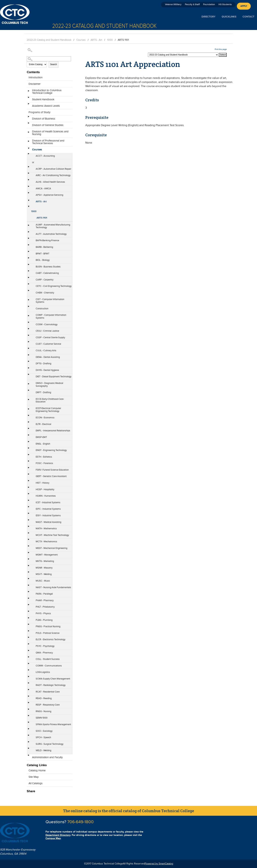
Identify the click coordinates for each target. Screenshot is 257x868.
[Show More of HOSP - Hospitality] (29, 488)
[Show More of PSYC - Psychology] (29, 645)
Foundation (209, 4)
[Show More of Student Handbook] (29, 98)
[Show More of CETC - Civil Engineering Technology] (29, 285)
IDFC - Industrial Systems (48, 509)
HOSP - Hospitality (45, 489)
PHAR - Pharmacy (45, 600)
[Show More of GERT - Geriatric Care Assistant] (29, 475)
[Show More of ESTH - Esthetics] (29, 456)
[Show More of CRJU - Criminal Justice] (29, 330)
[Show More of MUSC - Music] (29, 580)
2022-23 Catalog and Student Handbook (49, 40)
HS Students (225, 4)
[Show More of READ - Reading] (29, 697)
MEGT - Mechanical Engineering (51, 548)
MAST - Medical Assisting (48, 522)
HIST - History (42, 483)
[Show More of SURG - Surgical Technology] (29, 743)
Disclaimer (35, 84)
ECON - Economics (45, 418)
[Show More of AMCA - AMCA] (29, 187)
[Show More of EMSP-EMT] (29, 436)
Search (54, 64)
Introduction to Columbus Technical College (47, 92)
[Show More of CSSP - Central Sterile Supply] (29, 336)
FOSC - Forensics (44, 463)
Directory (208, 17)
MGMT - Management (47, 555)
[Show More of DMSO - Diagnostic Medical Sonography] (29, 385)
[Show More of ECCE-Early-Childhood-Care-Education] (29, 401)
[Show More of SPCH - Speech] (29, 736)
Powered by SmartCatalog (159, 864)
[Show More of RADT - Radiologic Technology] (29, 684)
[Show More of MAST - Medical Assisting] (29, 521)
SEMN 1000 (42, 718)
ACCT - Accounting (45, 156)
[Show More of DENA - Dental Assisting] (29, 356)
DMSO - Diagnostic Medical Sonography (49, 385)
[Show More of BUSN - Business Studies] (29, 266)
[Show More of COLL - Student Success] (29, 658)
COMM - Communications (49, 666)
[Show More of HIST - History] (29, 482)
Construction (42, 309)
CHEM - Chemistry (45, 293)
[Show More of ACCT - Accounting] (29, 155)
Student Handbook (43, 99)
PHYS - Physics (43, 613)
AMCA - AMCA (43, 189)
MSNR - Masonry (44, 568)
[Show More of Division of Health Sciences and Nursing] (29, 133)
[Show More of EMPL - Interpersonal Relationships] (29, 430)
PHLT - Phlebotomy (45, 607)
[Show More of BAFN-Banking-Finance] (29, 239)
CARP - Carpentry (45, 280)
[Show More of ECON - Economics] (29, 417)
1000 (110, 40)
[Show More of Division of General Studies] (29, 124)
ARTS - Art (96, 40)
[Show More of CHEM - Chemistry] (29, 292)
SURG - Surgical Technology (50, 744)
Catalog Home (37, 771)
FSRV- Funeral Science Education (52, 470)
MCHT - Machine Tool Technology (52, 535)
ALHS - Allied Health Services (50, 182)
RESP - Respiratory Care (48, 705)
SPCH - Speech (43, 737)
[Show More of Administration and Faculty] (29, 756)
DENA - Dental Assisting (48, 357)
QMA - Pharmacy (44, 653)
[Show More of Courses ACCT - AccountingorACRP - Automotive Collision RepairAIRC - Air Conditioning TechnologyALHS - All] (29, 149)
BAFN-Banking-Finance (47, 240)
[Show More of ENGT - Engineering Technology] (29, 449)
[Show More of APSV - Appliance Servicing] (29, 194)
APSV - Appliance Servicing (49, 195)
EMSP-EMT (41, 437)
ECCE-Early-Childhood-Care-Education (50, 400)
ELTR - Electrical (43, 424)
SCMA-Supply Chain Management (53, 679)
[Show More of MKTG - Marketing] (29, 560)
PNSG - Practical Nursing (48, 626)
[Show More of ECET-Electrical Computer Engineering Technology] (29, 410)
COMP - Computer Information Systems (51, 316)
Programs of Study (39, 112)
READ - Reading (44, 698)
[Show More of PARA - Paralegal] (29, 593)
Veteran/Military (173, 4)
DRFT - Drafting (43, 392)
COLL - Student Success (48, 659)
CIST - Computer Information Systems (50, 301)
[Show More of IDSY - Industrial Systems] (29, 514)
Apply (244, 6)
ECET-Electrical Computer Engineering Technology (48, 410)
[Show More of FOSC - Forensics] (29, 462)
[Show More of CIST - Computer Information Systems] (29, 301)
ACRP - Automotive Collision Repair (53, 169)
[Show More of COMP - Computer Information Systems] (29, 317)
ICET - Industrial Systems (48, 502)
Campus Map (53, 838)
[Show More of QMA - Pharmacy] (29, 652)
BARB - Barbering (44, 247)
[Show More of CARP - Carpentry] (29, 279)
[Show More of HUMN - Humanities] (29, 495)
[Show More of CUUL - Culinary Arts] (29, 349)
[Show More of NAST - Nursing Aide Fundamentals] (29, 586)
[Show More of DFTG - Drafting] (29, 362)
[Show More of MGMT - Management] (29, 554)
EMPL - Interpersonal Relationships (53, 431)
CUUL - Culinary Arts (46, 351)
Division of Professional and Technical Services (48, 142)
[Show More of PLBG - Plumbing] (29, 619)
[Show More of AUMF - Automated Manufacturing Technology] (29, 226)
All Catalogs (36, 783)
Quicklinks (229, 17)
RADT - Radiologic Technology (51, 685)
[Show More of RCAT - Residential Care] (29, 691)
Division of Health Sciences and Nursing (50, 133)
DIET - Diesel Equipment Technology (54, 377)
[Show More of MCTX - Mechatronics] (29, 540)
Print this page (221, 49)
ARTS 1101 (42, 218)
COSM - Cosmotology (47, 324)
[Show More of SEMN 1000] (29, 717)
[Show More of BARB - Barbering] (29, 246)
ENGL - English (43, 444)
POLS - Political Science (48, 633)
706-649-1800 (80, 822)
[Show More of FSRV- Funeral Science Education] (29, 469)
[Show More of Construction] (29, 308)
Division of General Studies (48, 125)
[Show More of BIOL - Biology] (29, 259)
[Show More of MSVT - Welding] (29, 573)
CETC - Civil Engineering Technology (54, 286)
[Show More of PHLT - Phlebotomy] (29, 606)
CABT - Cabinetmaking (47, 273)
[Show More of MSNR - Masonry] (29, 567)
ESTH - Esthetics (44, 457)
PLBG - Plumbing (44, 620)
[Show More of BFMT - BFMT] (29, 253)
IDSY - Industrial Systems (48, 516)
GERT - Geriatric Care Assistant (51, 476)
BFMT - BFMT (42, 254)
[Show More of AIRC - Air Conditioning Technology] (29, 174)
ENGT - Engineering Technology (51, 450)
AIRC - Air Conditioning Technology (53, 175)
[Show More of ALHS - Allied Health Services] (29, 181)
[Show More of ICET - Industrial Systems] (29, 501)
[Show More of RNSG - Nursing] (29, 710)
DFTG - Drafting (43, 364)
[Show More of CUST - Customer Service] (29, 343)
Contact (248, 17)
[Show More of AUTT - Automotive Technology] (29, 233)
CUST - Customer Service (48, 344)
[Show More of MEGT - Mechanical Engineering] (29, 547)
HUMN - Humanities (46, 496)
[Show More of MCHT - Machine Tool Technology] (29, 534)
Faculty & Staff (192, 4)
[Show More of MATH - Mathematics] (29, 527)
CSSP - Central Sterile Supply (50, 337)
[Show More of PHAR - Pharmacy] (29, 599)
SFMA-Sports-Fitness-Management (53, 724)
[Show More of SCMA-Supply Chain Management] (29, 678)
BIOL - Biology (43, 260)
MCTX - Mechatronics (46, 542)
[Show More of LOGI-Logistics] (29, 671)
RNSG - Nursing (43, 711)
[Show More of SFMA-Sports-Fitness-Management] (29, 723)
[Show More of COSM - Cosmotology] (29, 323)
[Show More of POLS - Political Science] (29, 632)
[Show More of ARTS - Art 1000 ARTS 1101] (29, 200)
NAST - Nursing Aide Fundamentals (53, 587)
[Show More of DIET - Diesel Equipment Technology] (29, 375)
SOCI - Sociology (44, 731)
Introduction (36, 78)
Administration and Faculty (47, 757)
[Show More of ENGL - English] (29, 443)
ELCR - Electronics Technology (51, 639)
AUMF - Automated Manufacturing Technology (53, 226)
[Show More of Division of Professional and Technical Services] (29, 142)
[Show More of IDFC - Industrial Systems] (29, 508)
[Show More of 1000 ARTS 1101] (29, 207)
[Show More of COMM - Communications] (29, 665)
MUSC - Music (43, 581)
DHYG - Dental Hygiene (47, 370)
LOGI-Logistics (43, 672)
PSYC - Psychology (45, 646)
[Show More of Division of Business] (29, 118)
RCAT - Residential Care (48, 692)
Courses (81, 40)
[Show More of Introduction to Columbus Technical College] (29, 92)
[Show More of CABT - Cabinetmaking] (29, 272)
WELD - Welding (43, 750)
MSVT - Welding (44, 574)
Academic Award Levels (46, 106)
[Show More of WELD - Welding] (29, 749)
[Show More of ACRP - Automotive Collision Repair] (29, 168)
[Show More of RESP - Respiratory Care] (29, 704)
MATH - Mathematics (46, 529)
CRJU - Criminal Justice (47, 331)
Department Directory (58, 835)
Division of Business (44, 119)
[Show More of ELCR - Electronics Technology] (29, 638)
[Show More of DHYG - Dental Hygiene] (29, 369)
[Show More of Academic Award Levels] (29, 105)
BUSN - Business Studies (48, 267)
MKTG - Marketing (45, 561)
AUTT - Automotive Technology (51, 234)
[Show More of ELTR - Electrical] (29, 423)
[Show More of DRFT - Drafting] (29, 391)
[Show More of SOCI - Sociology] (29, 730)
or (33, 162)
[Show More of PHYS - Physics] (29, 612)
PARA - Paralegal (44, 594)
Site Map (34, 777)
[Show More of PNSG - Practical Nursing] (29, 625)
